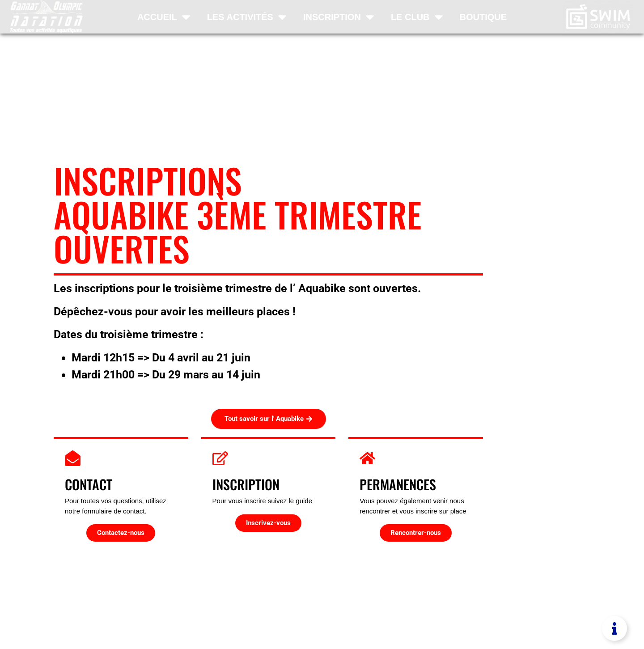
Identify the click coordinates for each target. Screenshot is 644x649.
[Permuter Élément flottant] (614, 628)
